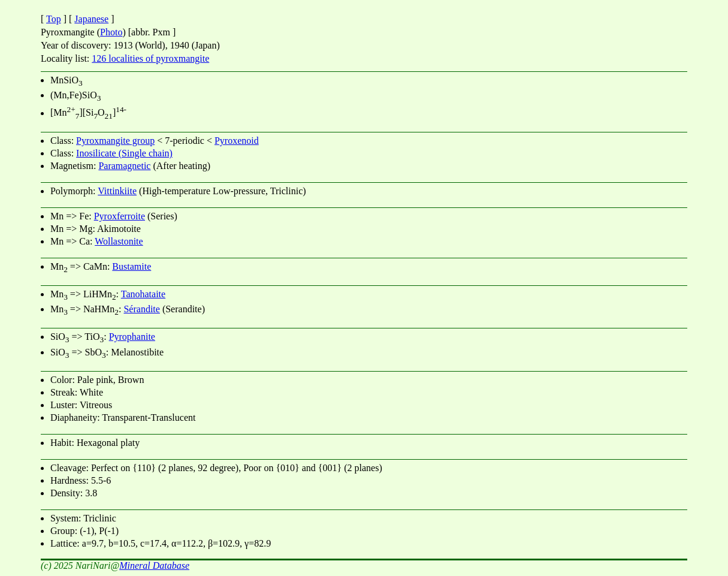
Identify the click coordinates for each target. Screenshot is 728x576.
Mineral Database (154, 566)
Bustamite (132, 266)
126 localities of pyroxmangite (150, 58)
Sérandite (141, 309)
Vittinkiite (117, 191)
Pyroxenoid (237, 141)
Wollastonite (119, 241)
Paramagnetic (124, 166)
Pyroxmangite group (115, 141)
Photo (111, 32)
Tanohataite (143, 294)
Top (54, 19)
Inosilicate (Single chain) (124, 153)
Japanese (91, 19)
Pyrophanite (132, 337)
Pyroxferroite (120, 216)
